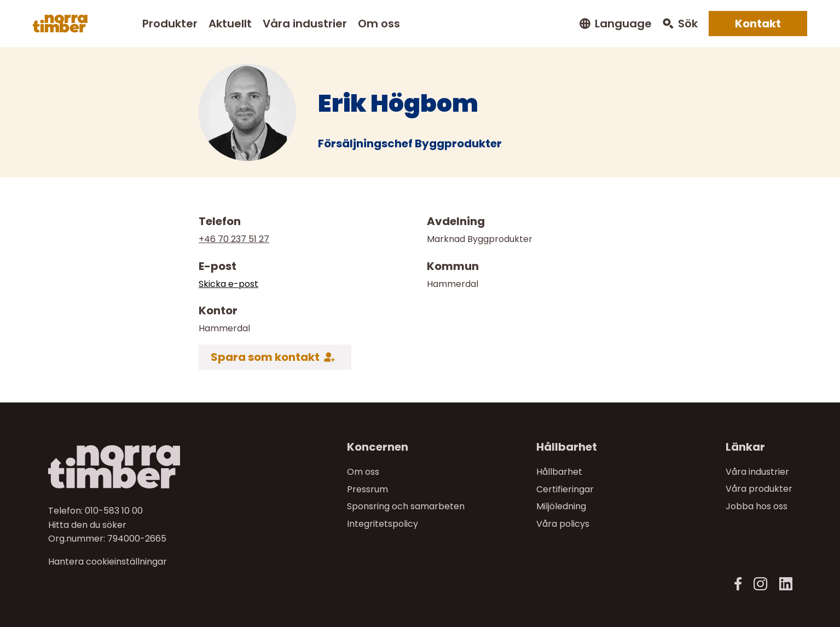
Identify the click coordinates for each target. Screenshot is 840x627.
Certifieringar (565, 489)
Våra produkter (759, 489)
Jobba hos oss (757, 506)
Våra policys (563, 524)
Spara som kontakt (265, 357)
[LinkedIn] (786, 584)
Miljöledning (561, 506)
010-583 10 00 (114, 511)
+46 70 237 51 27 (234, 239)
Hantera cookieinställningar (108, 562)
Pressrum (367, 489)
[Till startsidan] (136, 467)
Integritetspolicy (383, 524)
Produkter (170, 24)
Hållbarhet (559, 472)
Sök (688, 24)
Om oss (379, 24)
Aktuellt (230, 24)
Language (623, 24)
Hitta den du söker (87, 524)
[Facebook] (738, 584)
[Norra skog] (60, 24)
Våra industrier (305, 24)
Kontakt (758, 24)
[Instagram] (760, 584)
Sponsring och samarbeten (406, 506)
